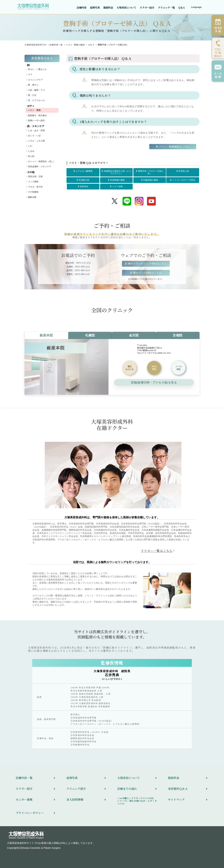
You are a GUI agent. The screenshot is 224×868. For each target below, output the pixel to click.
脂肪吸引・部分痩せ (37, 115)
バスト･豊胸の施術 (75, 45)
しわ (30, 146)
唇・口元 (32, 95)
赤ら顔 (31, 156)
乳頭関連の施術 (117, 180)
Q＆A (182, 7)
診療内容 (82, 7)
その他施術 (33, 192)
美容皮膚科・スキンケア (40, 167)
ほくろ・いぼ (34, 136)
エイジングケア (35, 80)
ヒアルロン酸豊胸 (84, 171)
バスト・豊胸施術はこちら (174, 147)
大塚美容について (126, 7)
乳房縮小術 (84, 180)
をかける (130, 368)
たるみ (31, 151)
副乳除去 (84, 186)
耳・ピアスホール (36, 100)
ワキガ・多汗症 (35, 187)
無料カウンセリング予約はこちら (147, 264)
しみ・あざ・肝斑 (36, 130)
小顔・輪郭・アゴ (36, 90)
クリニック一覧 (166, 7)
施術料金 (108, 7)
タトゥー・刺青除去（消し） (42, 161)
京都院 (178, 335)
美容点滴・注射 (35, 177)
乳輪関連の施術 (151, 180)
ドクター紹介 (147, 7)
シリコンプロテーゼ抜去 (184, 180)
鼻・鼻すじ (33, 85)
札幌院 (90, 335)
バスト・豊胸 (34, 110)
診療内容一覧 (56, 45)
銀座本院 (46, 335)
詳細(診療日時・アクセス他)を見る (154, 382)
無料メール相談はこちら (147, 273)
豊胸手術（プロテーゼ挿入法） (151, 172)
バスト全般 (117, 186)
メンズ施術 (33, 182)
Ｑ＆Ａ (91, 45)
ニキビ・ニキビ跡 (36, 141)
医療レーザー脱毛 (36, 121)
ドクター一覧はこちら (157, 551)
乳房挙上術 (184, 171)
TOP (35, 45)
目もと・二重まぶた (37, 69)
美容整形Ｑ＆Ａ (42, 58)
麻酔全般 (32, 197)
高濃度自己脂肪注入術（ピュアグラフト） (117, 172)
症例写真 (95, 7)
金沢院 (134, 335)
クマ (30, 75)
